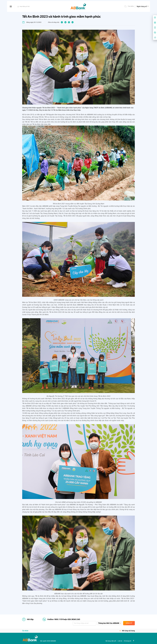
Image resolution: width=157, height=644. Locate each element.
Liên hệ (120, 641)
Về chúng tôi (128, 641)
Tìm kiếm (129, 6)
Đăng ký (129, 623)
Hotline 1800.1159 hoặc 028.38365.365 (61, 619)
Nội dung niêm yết (111, 641)
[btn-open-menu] (11, 6)
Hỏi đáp (28, 619)
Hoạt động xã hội (25, 6)
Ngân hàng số (142, 6)
